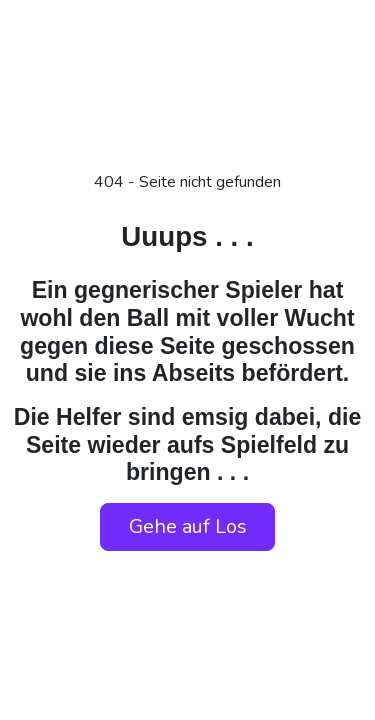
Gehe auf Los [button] (188, 526)
